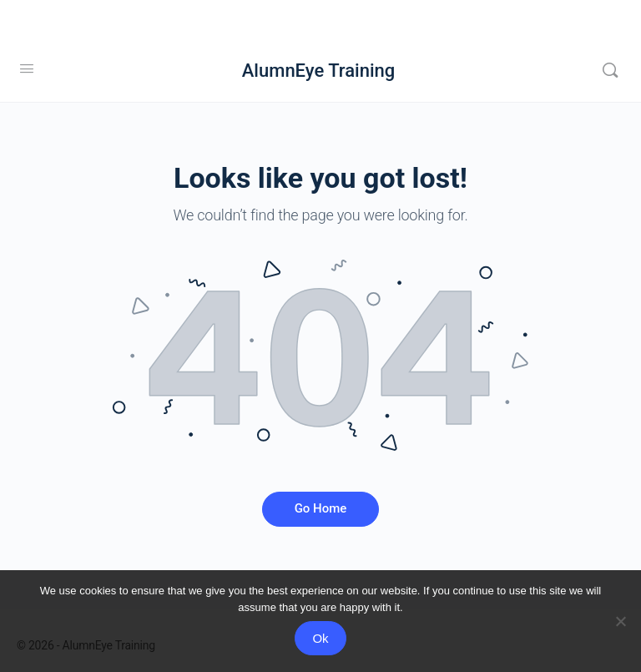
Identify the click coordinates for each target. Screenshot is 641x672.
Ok (320, 638)
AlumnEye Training (318, 71)
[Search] (610, 70)
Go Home (321, 508)
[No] (620, 621)
